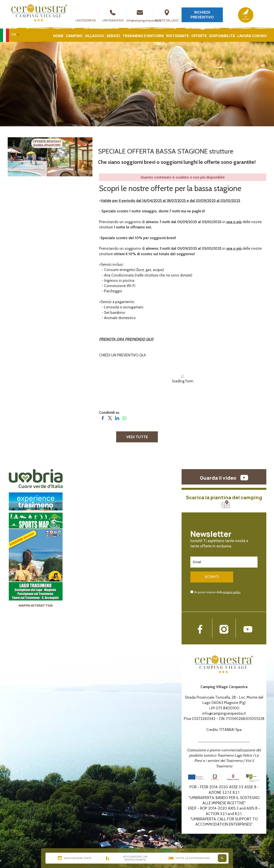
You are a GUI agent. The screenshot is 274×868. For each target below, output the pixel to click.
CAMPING (74, 36)
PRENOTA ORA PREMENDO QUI (126, 339)
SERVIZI (113, 36)
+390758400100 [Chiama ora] (113, 15)
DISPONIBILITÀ (222, 36)
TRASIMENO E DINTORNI (143, 36)
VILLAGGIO (95, 36)
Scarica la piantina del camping (224, 501)
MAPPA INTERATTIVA (36, 605)
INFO (160, 44)
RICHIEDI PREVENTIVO (202, 15)
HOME (58, 36)
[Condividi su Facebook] (103, 418)
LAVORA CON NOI (252, 36)
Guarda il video (224, 478)
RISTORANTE (178, 36)
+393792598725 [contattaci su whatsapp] (86, 15)
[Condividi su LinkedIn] (117, 418)
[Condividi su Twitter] (110, 418)
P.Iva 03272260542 (200, 718)
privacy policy (232, 591)
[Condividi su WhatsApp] (124, 418)
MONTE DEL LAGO (167, 15)
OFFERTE (199, 36)
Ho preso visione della (217, 591)
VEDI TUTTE (137, 437)
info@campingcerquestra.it (144, 15)
